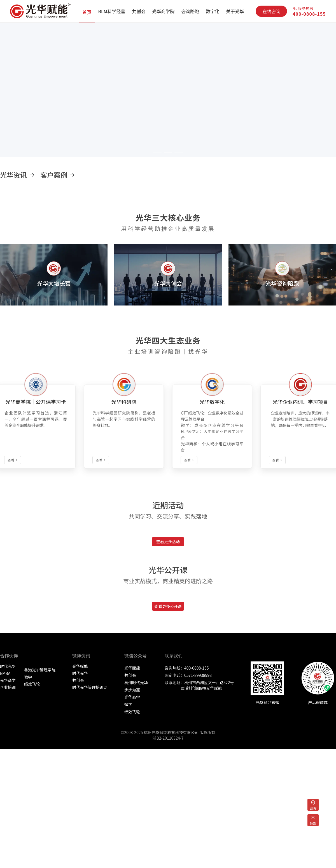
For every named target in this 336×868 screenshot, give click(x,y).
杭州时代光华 (136, 682)
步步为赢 (132, 690)
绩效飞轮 (32, 684)
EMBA (5, 673)
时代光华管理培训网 (90, 687)
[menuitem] (87, 11)
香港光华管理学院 (40, 670)
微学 (28, 677)
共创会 (78, 680)
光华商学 (8, 680)
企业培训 (8, 687)
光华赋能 (80, 666)
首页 (87, 12)
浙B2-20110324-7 (168, 738)
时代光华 (8, 666)
